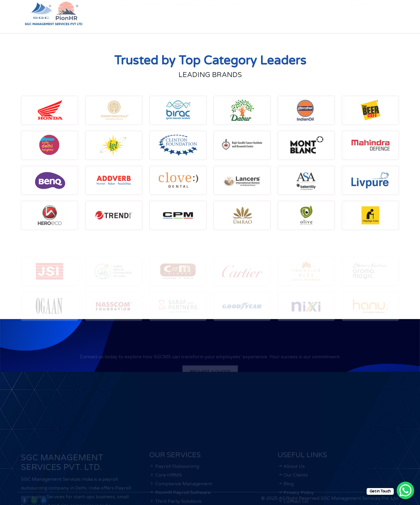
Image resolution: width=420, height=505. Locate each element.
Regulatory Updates (197, 14)
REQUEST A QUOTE (369, 14)
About (126, 14)
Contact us (240, 14)
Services (152, 14)
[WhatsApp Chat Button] (405, 490)
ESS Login (273, 14)
